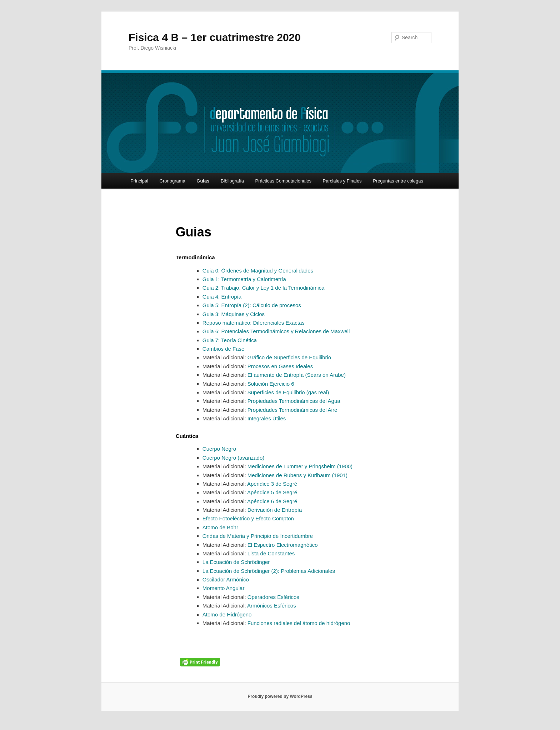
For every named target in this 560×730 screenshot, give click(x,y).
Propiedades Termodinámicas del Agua (293, 401)
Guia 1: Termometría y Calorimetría (244, 279)
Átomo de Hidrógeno (227, 614)
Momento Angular (224, 588)
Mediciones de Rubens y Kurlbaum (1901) (297, 475)
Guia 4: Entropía (222, 297)
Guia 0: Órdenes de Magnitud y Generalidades (258, 271)
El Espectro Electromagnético (282, 545)
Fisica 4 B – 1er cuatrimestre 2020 (215, 37)
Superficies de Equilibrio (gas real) (288, 392)
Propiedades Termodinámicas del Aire (292, 410)
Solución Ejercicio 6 (270, 384)
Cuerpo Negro (219, 449)
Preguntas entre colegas (398, 181)
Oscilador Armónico (226, 579)
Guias (203, 181)
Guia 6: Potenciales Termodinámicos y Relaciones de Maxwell (276, 331)
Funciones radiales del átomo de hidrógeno (298, 623)
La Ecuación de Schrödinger (236, 562)
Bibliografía (232, 181)
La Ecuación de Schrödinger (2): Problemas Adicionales (269, 571)
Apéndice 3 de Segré (272, 484)
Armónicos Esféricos (271, 606)
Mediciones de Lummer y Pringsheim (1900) (299, 466)
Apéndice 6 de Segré (272, 501)
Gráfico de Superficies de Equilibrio (289, 357)
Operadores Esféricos (273, 597)
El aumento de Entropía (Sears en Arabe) (296, 375)
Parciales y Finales (342, 181)
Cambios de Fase (224, 349)
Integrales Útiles (266, 418)
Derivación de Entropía (274, 510)
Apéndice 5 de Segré (272, 492)
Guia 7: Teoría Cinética (230, 340)
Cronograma (172, 181)
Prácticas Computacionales (283, 181)
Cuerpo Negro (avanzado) (233, 458)
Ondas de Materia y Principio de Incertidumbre (258, 536)
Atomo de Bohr (220, 527)
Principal (139, 181)
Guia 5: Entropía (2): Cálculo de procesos (252, 305)
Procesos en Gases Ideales (280, 366)
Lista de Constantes (271, 553)
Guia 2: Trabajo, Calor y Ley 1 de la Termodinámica (264, 288)
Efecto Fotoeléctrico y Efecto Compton (248, 518)
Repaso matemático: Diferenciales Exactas (254, 323)
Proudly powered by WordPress (280, 696)
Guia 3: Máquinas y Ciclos (234, 314)
